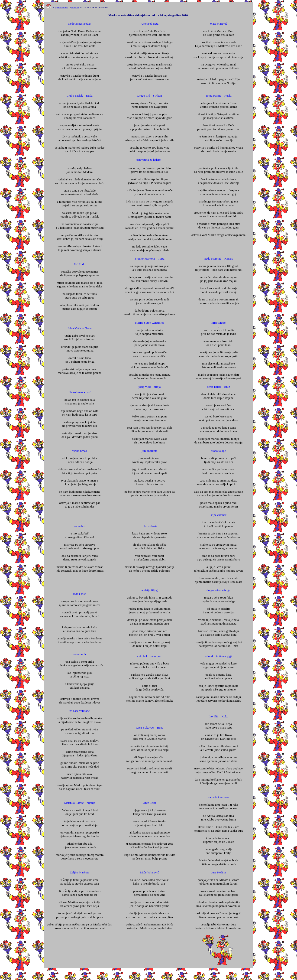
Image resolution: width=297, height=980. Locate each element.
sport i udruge (61, 8)
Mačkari (75, 8)
